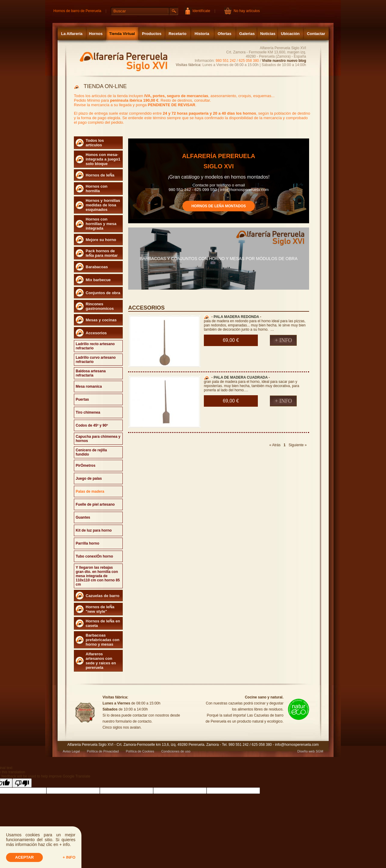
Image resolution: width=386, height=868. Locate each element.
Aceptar (24, 857)
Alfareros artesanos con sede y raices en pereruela (101, 661)
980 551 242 (226, 61)
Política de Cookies (140, 751)
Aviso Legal (71, 751)
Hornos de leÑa (100, 175)
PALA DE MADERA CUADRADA (240, 377)
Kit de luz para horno (94, 530)
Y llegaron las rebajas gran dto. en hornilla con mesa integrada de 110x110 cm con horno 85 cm (98, 576)
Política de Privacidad (103, 751)
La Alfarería (72, 34)
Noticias (268, 34)
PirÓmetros (85, 466)
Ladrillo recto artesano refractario (95, 346)
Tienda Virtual (122, 34)
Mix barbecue (98, 280)
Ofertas (225, 34)
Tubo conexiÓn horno (94, 556)
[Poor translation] (22, 783)
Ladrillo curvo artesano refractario (96, 360)
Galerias (247, 34)
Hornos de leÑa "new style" (100, 609)
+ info (69, 857)
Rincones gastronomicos (100, 306)
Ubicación (290, 34)
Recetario (177, 34)
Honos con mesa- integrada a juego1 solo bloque (103, 159)
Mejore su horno (101, 240)
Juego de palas (89, 479)
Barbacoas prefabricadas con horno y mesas (103, 640)
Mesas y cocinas (101, 320)
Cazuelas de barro (103, 596)
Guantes (83, 517)
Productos (152, 34)
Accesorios (96, 333)
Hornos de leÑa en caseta (103, 623)
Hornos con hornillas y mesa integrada (101, 224)
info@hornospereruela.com (244, 189)
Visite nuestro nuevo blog (284, 61)
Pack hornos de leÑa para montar (102, 253)
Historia (202, 34)
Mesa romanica (89, 386)
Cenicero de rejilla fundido (91, 452)
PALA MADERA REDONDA (236, 317)
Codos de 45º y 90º (92, 425)
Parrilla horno (87, 543)
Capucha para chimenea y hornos (98, 439)
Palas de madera (90, 491)
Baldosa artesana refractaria (91, 373)
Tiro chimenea (88, 412)
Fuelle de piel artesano (95, 504)
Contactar (316, 34)
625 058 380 (249, 61)
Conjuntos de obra (103, 293)
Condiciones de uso (176, 751)
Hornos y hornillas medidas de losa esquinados (103, 205)
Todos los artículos (95, 143)
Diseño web (306, 751)
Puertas (82, 399)
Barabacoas (97, 267)
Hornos (96, 34)
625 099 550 (206, 189)
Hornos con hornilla (96, 189)
